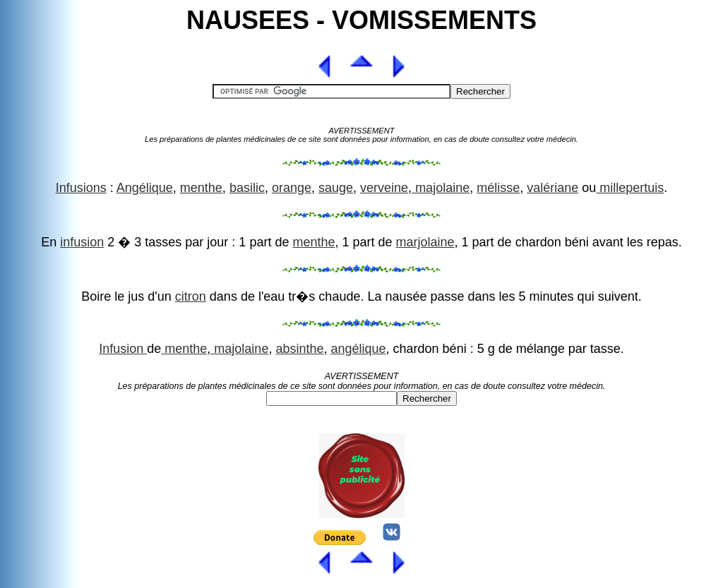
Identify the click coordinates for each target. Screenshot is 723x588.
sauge (336, 188)
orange (292, 188)
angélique (358, 349)
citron (191, 296)
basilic (247, 188)
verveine (384, 188)
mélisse (498, 188)
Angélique (145, 188)
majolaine (441, 188)
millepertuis (630, 188)
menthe (201, 188)
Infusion (123, 349)
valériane (552, 188)
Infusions (81, 188)
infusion (82, 242)
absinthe (299, 349)
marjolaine (425, 242)
